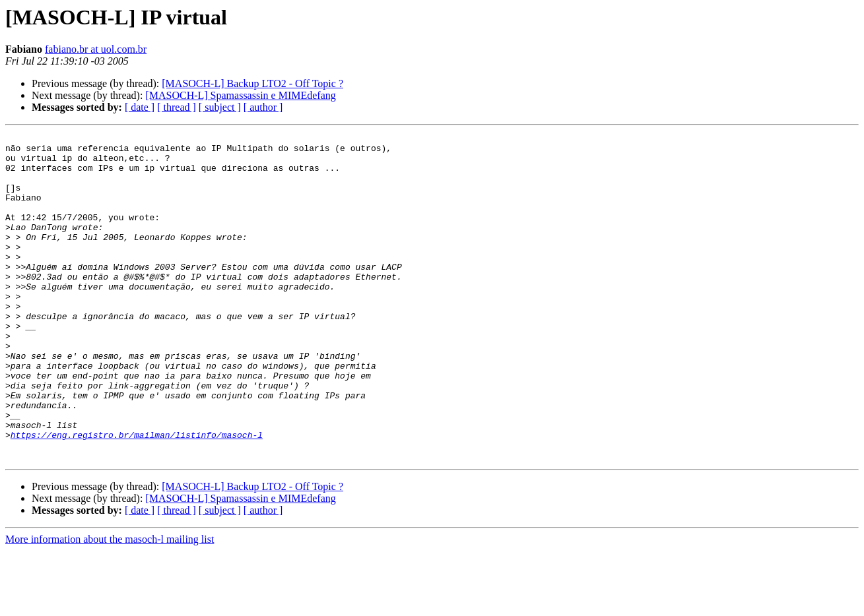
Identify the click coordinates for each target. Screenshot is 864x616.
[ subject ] (220, 107)
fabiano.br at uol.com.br (96, 49)
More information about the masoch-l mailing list (110, 604)
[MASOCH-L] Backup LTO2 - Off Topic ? (252, 83)
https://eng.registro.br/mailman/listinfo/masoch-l (137, 496)
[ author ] (263, 107)
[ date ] (140, 107)
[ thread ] (177, 107)
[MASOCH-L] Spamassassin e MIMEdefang (240, 95)
